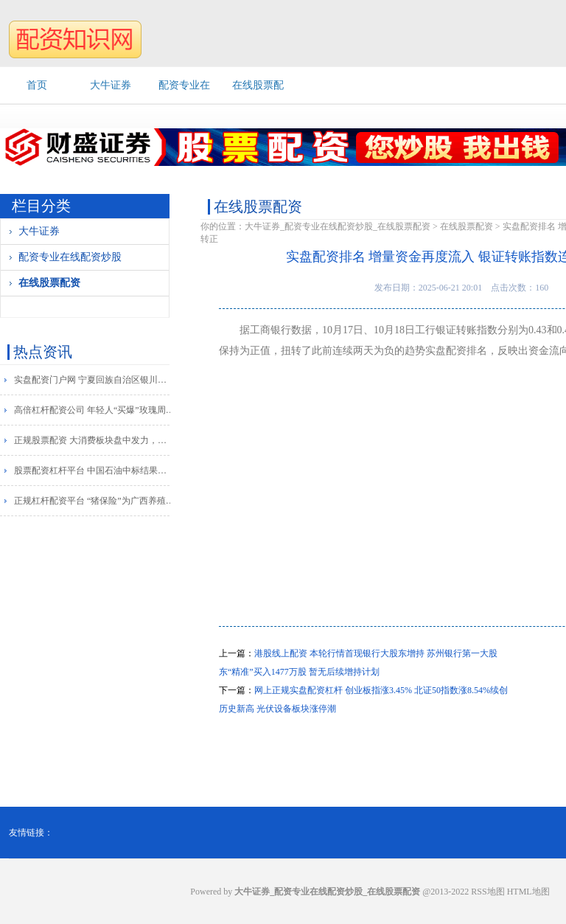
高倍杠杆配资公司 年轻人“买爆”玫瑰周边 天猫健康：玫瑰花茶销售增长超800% (95, 410)
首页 (37, 85)
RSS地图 (488, 892)
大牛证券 (111, 85)
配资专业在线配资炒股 (70, 257)
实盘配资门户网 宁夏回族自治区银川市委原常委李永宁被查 (95, 380)
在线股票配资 (49, 283)
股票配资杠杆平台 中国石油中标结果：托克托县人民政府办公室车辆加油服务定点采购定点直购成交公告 (95, 470)
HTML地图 (528, 892)
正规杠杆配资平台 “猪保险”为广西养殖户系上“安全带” (95, 501)
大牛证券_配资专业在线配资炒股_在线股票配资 (338, 226)
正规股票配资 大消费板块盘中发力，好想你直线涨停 (95, 440)
